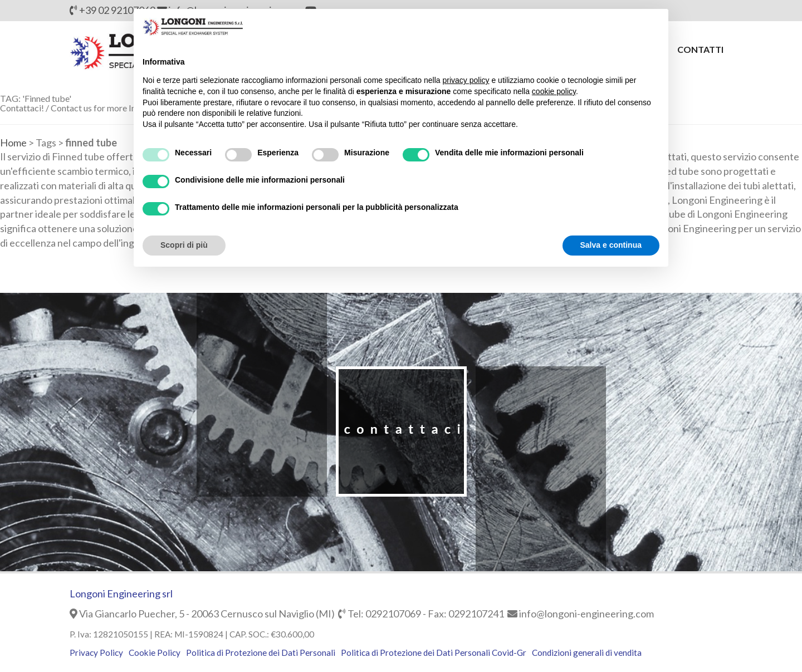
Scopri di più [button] (184, 245)
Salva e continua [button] (611, 245)
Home (13, 143)
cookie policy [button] (554, 91)
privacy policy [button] (466, 80)
